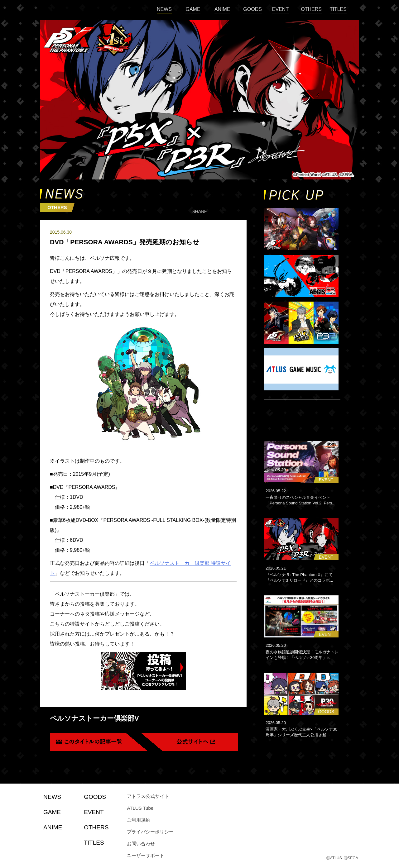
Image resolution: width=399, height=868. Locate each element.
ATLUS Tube (140, 808)
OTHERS (311, 9)
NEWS (164, 9)
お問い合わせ (141, 844)
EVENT (280, 9)
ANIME (222, 9)
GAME (193, 9)
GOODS (252, 9)
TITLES (338, 9)
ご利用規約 (139, 820)
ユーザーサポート (146, 855)
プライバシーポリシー (150, 832)
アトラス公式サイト (148, 796)
